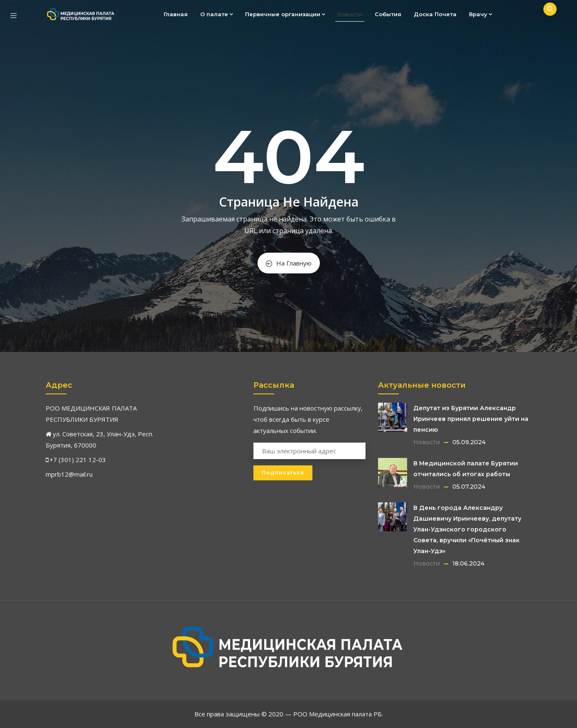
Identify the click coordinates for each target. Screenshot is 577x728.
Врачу (480, 14)
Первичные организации (285, 14)
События (388, 14)
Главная (176, 14)
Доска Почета (435, 14)
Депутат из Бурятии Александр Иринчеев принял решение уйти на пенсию (471, 419)
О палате (216, 14)
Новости (350, 14)
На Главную (289, 263)
